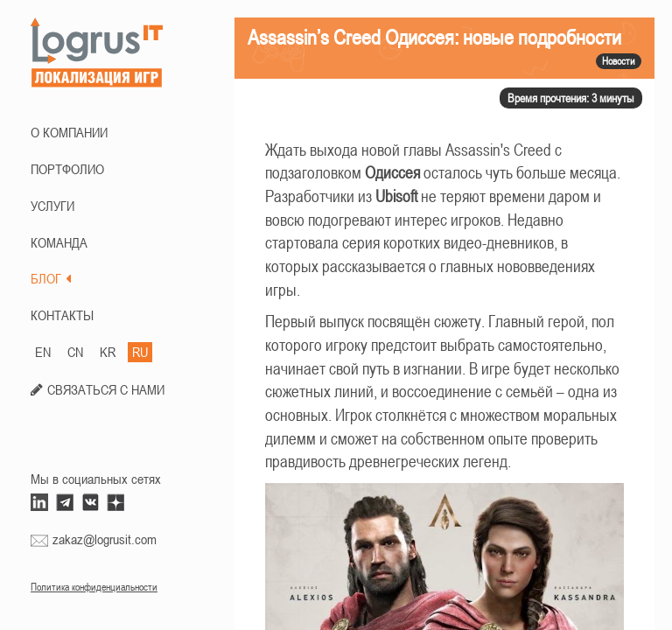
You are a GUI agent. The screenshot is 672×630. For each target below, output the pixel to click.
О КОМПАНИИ (69, 132)
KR (108, 352)
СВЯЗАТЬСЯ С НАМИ (106, 389)
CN (75, 352)
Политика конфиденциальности (94, 587)
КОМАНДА (59, 242)
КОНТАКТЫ (62, 315)
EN (43, 352)
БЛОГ (51, 278)
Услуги (52, 206)
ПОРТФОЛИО (67, 169)
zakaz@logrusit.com (105, 539)
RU (140, 352)
